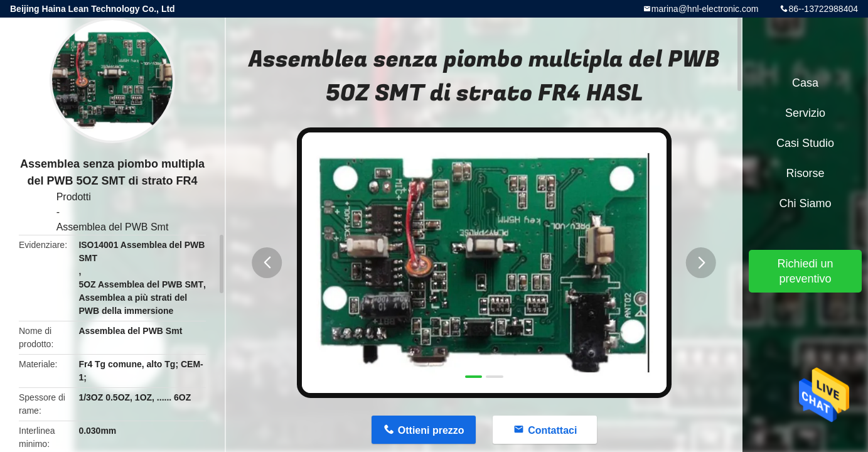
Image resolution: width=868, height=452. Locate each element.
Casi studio (805, 143)
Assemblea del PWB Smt (113, 227)
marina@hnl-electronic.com (705, 9)
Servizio (805, 113)
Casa (805, 83)
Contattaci (552, 430)
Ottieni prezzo (431, 430)
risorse (805, 173)
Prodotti (74, 197)
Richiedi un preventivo (805, 271)
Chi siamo (805, 203)
